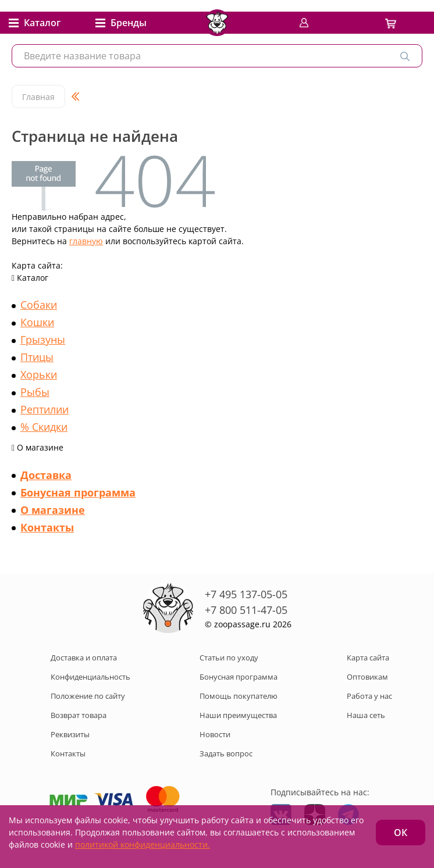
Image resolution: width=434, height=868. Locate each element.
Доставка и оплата (84, 658)
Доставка (46, 475)
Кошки (37, 322)
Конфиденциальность (90, 677)
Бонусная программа (78, 492)
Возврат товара (79, 715)
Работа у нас (369, 696)
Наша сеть (366, 715)
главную (86, 241)
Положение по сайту (88, 696)
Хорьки (39, 374)
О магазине (53, 510)
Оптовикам (367, 677)
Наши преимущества (238, 715)
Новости (215, 734)
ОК (401, 833)
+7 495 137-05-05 (246, 594)
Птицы (37, 357)
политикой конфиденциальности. (143, 844)
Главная (38, 97)
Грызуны (43, 340)
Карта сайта (368, 658)
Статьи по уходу (229, 658)
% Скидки (44, 427)
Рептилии (45, 409)
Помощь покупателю (239, 696)
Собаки (39, 305)
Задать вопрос (226, 753)
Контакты (47, 527)
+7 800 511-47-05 (246, 610)
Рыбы (35, 392)
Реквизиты (70, 734)
